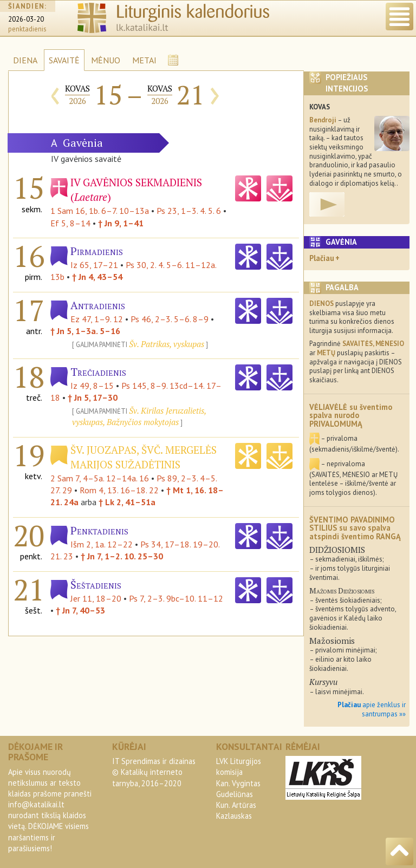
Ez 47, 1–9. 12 (97, 319)
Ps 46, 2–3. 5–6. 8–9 (170, 319)
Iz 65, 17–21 (94, 265)
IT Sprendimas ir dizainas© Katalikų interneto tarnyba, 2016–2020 (154, 772)
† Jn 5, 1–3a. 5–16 (85, 331)
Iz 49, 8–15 (92, 386)
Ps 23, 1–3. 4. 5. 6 (189, 211)
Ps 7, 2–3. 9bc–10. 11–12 (176, 598)
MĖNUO (106, 60)
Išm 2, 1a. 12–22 (102, 544)
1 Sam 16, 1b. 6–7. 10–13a (100, 211)
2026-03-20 (26, 19)
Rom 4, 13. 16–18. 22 (119, 490)
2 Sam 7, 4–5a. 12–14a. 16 (100, 478)
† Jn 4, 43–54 (97, 277)
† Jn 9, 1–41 (121, 223)
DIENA (25, 60)
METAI (144, 60)
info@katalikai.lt (36, 804)
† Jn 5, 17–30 (93, 397)
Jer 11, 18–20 (96, 598)
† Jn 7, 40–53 (80, 610)
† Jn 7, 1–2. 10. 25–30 (122, 556)
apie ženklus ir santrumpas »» (372, 709)
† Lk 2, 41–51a (127, 502)
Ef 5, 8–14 (70, 223)
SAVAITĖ (64, 60)
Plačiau (322, 258)
